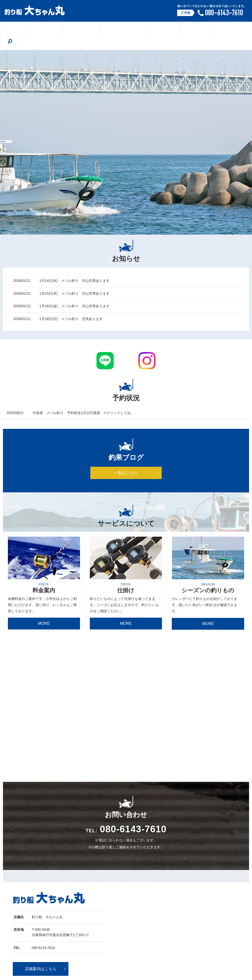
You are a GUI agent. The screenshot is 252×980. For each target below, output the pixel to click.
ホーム (25, 31)
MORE (44, 612)
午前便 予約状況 (159, 950)
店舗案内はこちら (41, 899)
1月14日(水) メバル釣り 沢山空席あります (74, 270)
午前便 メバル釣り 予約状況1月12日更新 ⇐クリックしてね (82, 402)
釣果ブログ (80, 31)
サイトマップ (218, 950)
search (228, 30)
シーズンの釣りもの (118, 31)
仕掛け (152, 31)
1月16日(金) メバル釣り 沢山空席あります (74, 295)
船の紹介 (178, 31)
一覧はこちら (126, 462)
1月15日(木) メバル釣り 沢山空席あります (74, 282)
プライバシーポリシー (189, 950)
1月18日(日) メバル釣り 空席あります (71, 308)
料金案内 (205, 31)
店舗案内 (51, 31)
